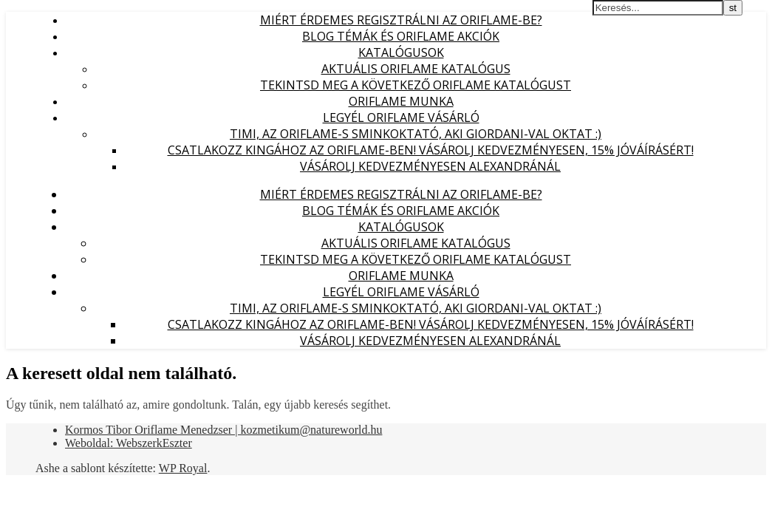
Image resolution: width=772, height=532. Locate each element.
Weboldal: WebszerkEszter (129, 443)
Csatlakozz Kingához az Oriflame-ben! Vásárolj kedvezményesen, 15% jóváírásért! (431, 150)
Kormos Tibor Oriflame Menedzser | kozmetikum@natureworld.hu (223, 430)
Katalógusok (401, 52)
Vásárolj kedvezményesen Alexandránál (430, 166)
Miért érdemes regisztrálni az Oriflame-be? (401, 20)
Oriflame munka (401, 101)
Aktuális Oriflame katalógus (416, 69)
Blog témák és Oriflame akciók (401, 36)
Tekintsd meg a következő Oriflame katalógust (416, 85)
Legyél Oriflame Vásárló (401, 117)
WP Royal (183, 468)
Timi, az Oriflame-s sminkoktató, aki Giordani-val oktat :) (416, 134)
